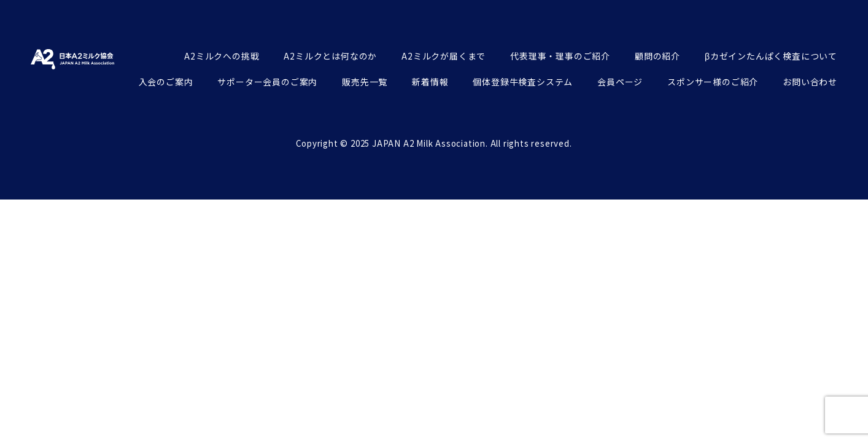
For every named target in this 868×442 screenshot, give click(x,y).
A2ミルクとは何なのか (330, 56)
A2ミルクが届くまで (444, 56)
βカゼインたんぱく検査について (771, 56)
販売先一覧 (365, 82)
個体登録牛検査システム (523, 82)
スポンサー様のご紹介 (713, 82)
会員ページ (620, 82)
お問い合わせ (810, 82)
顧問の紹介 (657, 56)
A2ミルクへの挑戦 (222, 56)
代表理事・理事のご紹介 (560, 56)
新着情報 (430, 82)
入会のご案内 (166, 82)
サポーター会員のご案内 (267, 82)
